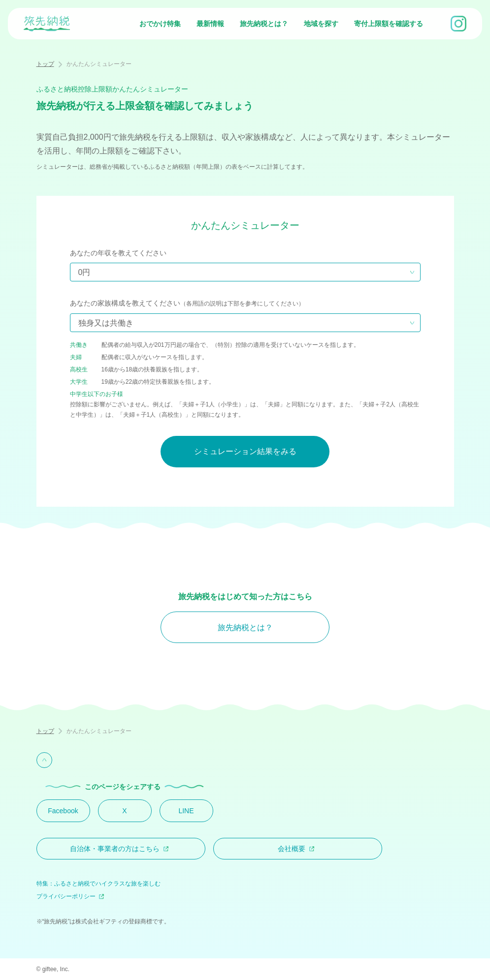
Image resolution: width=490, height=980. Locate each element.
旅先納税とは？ (264, 24)
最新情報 (210, 24)
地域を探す (321, 24)
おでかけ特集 (160, 24)
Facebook (63, 811)
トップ (45, 64)
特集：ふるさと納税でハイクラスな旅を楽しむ (98, 884)
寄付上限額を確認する (389, 24)
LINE (186, 811)
